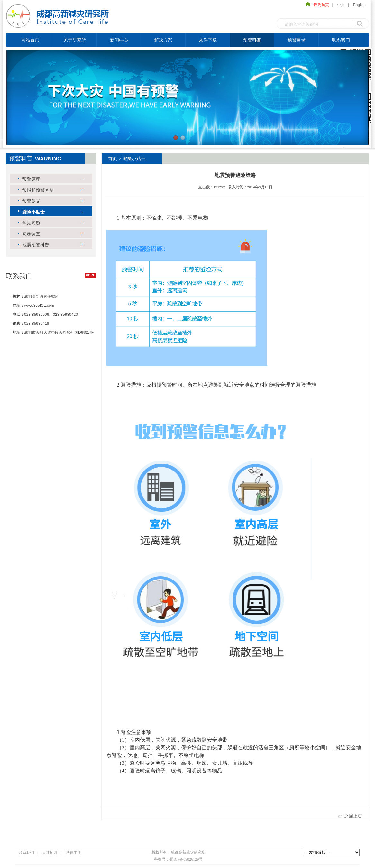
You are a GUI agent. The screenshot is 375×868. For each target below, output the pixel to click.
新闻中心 (119, 40)
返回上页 (353, 816)
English (359, 5)
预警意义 (31, 201)
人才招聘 (50, 853)
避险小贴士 (33, 212)
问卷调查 (31, 234)
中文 (341, 5)
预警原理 (31, 179)
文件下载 (208, 40)
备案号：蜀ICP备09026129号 (178, 859)
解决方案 (163, 40)
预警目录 (297, 40)
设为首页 (320, 5)
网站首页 (30, 40)
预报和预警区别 (38, 190)
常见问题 (31, 223)
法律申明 (74, 853)
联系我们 (341, 40)
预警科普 (252, 40)
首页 (113, 159)
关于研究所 (75, 40)
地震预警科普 (36, 245)
